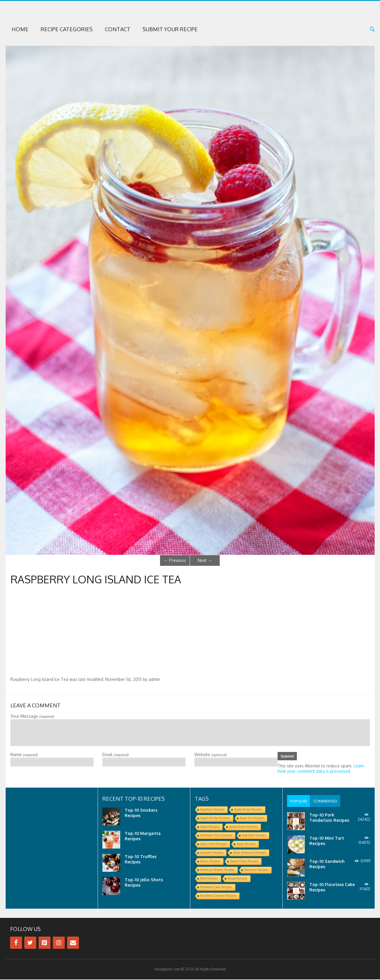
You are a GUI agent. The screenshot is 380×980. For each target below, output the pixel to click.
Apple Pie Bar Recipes (215, 819)
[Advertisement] (190, 632)
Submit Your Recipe (170, 29)
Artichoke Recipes (254, 836)
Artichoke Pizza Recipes (216, 836)
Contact (118, 29)
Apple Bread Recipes (248, 810)
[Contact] (73, 943)
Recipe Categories (67, 29)
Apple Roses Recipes (243, 827)
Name (24, 754)
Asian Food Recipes (214, 845)
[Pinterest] (45, 943)
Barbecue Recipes (256, 870)
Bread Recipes (237, 879)
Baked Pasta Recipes (244, 862)
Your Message (32, 716)
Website (210, 754)
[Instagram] (59, 943)
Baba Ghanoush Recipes (250, 853)
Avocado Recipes (212, 853)
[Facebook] (16, 943)
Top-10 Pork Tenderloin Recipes (329, 818)
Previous (175, 560)
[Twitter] (30, 943)
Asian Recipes (246, 845)
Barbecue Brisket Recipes (217, 870)
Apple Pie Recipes (252, 819)
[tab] (299, 802)
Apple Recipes (210, 827)
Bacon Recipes (210, 862)
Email (115, 754)
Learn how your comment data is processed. (321, 769)
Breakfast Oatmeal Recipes (218, 896)
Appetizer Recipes (212, 810)
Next (205, 560)
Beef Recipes (209, 879)
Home (20, 29)
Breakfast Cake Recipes (216, 888)
